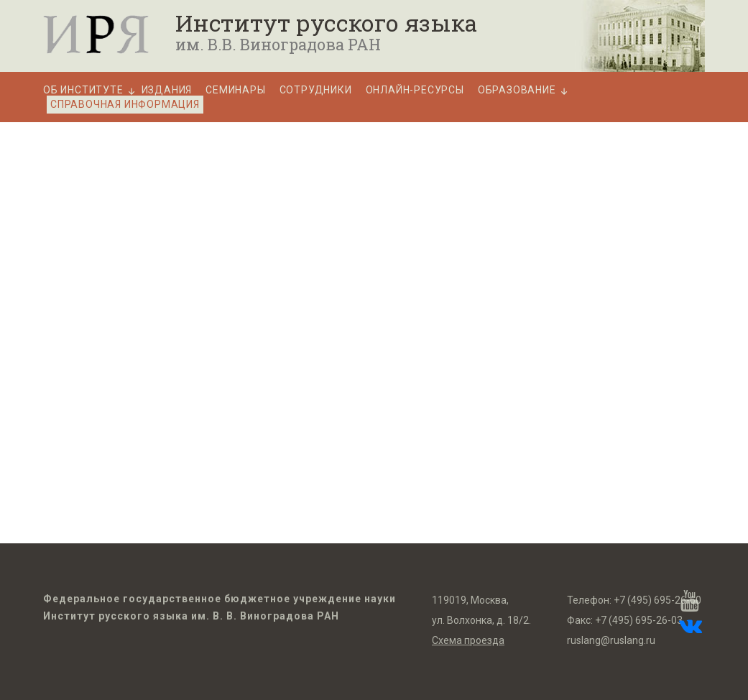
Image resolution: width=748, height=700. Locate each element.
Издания (167, 90)
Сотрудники (316, 90)
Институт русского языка (326, 23)
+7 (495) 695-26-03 (639, 620)
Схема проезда (468, 640)
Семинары (235, 90)
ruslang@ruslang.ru (611, 640)
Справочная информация (125, 104)
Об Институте (83, 90)
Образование (517, 90)
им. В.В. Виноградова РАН (278, 45)
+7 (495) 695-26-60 (657, 600)
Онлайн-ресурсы (415, 90)
